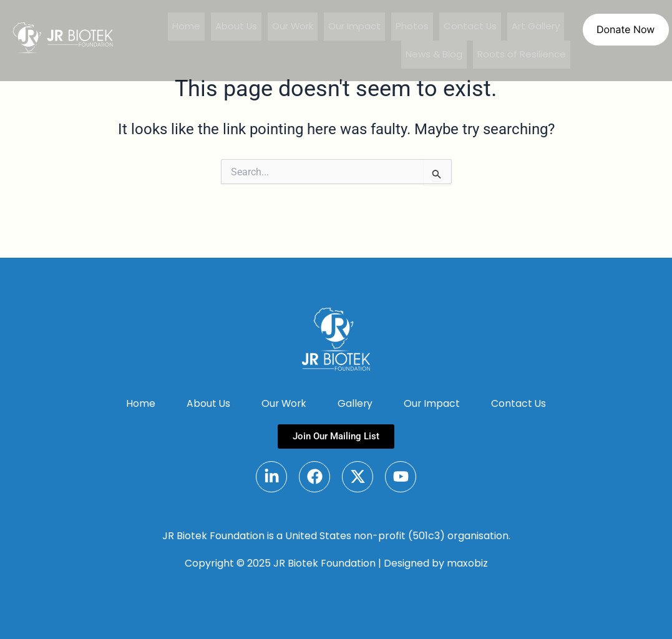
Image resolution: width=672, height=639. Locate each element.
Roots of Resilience (522, 55)
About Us (235, 27)
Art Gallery (536, 27)
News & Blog (434, 55)
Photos (411, 27)
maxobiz (467, 563)
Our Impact (354, 27)
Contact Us (470, 27)
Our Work (292, 27)
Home (184, 27)
